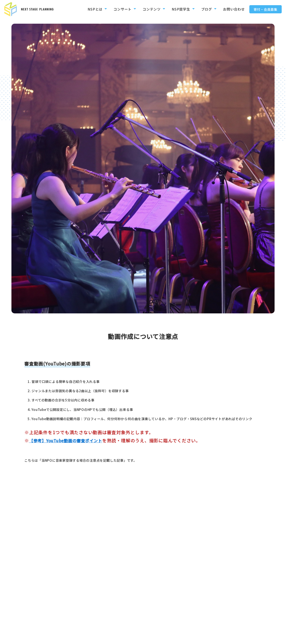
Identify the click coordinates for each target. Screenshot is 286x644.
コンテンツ (148, 9)
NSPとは (90, 9)
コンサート (118, 9)
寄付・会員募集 (266, 9)
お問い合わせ (233, 9)
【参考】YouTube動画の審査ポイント (69, 440)
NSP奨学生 (178, 9)
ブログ (204, 9)
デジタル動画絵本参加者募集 (228, 636)
